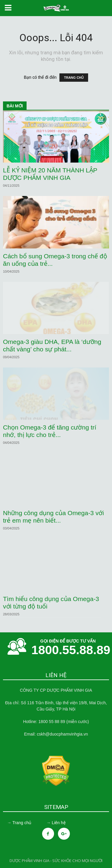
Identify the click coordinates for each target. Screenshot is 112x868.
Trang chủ (22, 823)
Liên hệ (59, 823)
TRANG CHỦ (74, 78)
